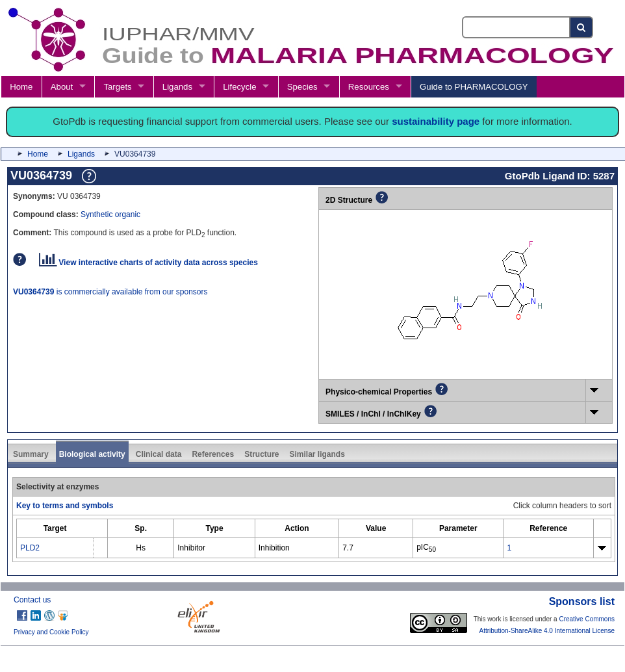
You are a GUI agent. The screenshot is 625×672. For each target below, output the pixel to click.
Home (21, 87)
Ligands (177, 87)
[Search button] (582, 27)
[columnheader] (55, 528)
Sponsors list (582, 601)
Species (302, 87)
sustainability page (436, 121)
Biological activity (92, 454)
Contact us (32, 600)
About (62, 87)
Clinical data (159, 454)
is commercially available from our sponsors (110, 292)
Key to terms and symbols (65, 506)
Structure (261, 454)
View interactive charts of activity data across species (148, 263)
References (213, 454)
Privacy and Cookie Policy (51, 632)
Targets (117, 87)
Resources (369, 87)
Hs (141, 548)
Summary (31, 454)
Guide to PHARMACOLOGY (474, 87)
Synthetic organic (110, 214)
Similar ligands (317, 454)
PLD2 (30, 548)
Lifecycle (239, 87)
